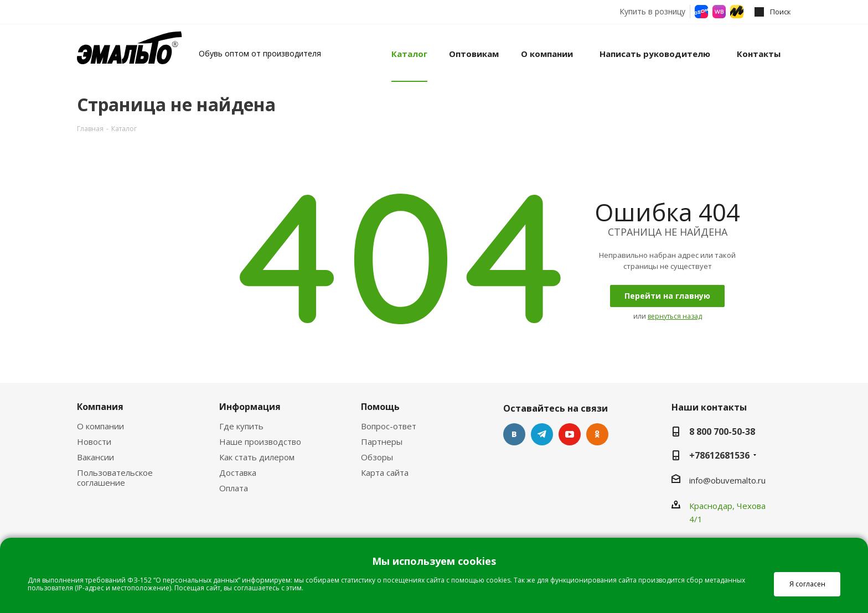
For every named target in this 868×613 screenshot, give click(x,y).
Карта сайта (385, 472)
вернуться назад (675, 316)
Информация (250, 407)
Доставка (238, 472)
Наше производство (260, 441)
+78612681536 (719, 455)
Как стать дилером (257, 457)
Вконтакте (514, 434)
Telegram (542, 434)
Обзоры (377, 457)
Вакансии (95, 457)
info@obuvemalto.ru (727, 480)
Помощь (380, 407)
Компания (100, 407)
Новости (94, 441)
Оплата (234, 488)
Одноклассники (597, 434)
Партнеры (382, 441)
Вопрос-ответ (389, 426)
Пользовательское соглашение (115, 477)
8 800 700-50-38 (722, 432)
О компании (100, 426)
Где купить (241, 426)
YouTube (570, 434)
